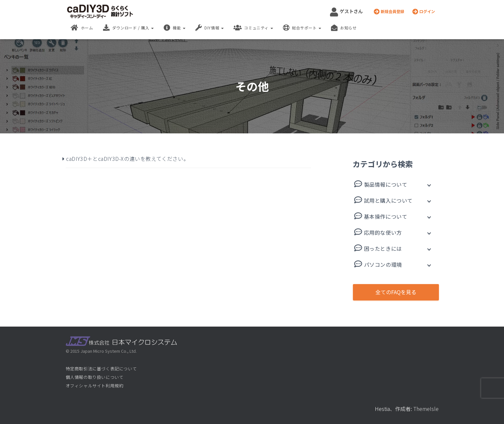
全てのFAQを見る (396, 292)
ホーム (82, 28)
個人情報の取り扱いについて (95, 377)
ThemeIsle (426, 409)
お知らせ (344, 28)
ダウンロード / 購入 (128, 28)
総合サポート (302, 28)
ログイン (424, 11)
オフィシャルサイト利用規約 (95, 386)
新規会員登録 (389, 11)
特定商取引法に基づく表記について (101, 369)
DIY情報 (209, 28)
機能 (174, 28)
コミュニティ (253, 28)
